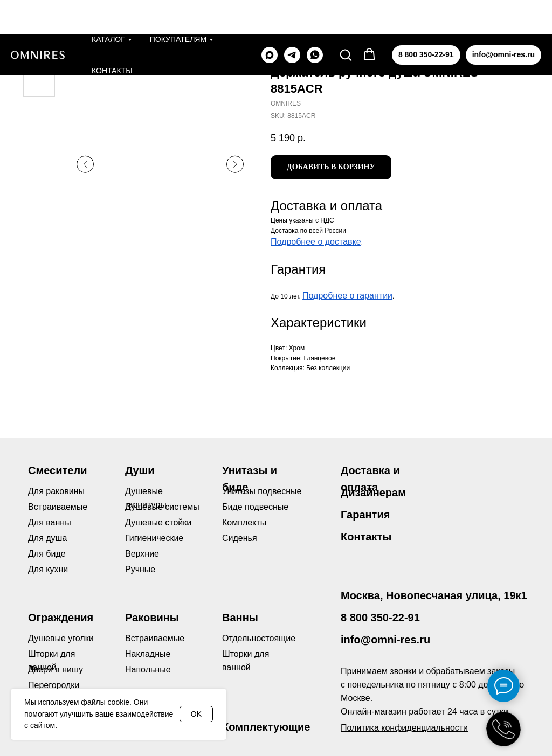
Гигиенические (154, 538)
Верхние (142, 554)
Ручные (140, 569)
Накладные (148, 654)
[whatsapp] (315, 20)
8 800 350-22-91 (380, 618)
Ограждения (61, 618)
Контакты (112, 36)
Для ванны (50, 522)
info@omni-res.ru (385, 640)
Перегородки (54, 685)
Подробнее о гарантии (347, 296)
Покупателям (178, 5)
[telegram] (292, 20)
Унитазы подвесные (262, 491)
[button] (346, 20)
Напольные (148, 670)
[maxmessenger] (270, 20)
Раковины (152, 618)
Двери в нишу (56, 670)
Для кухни (48, 569)
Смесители (57, 470)
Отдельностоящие (259, 638)
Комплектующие (266, 727)
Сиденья (240, 538)
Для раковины (56, 491)
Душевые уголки (61, 638)
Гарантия (365, 515)
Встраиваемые (155, 638)
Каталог (108, 5)
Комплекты (244, 522)
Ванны (240, 618)
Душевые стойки (158, 522)
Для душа (47, 538)
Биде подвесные (255, 507)
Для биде (47, 554)
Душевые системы (162, 507)
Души (140, 470)
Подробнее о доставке (316, 242)
